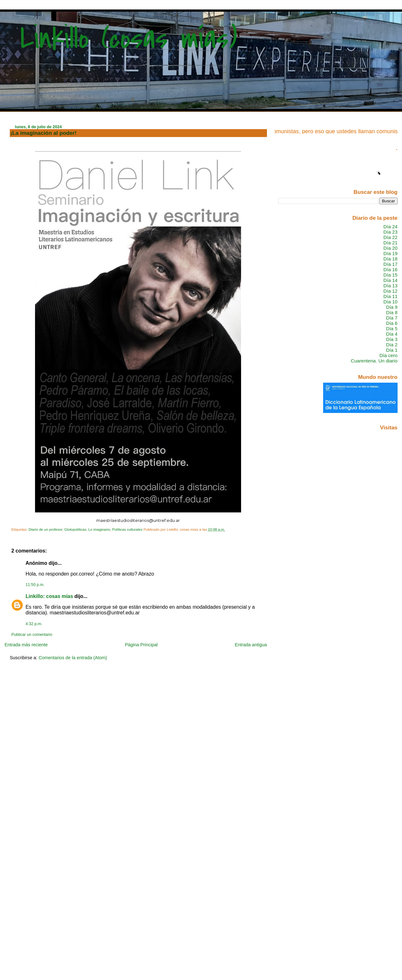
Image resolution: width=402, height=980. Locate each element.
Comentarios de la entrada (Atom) (73, 658)
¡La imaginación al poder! (43, 133)
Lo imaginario (99, 529)
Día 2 (392, 345)
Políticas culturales (127, 529)
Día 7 (392, 318)
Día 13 (390, 286)
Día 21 (390, 243)
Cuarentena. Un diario (374, 361)
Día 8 (392, 312)
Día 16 (390, 269)
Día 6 (392, 323)
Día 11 (390, 296)
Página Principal (141, 645)
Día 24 (390, 227)
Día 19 (390, 253)
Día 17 (390, 264)
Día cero (389, 355)
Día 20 (390, 248)
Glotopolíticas (75, 529)
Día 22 (390, 237)
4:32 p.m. (34, 624)
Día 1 (392, 350)
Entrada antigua (251, 645)
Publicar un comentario (32, 635)
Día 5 (392, 329)
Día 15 (390, 275)
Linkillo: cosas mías (49, 596)
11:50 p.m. (35, 585)
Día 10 (390, 302)
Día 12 (390, 291)
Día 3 (392, 339)
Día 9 (392, 307)
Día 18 (390, 259)
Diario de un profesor (45, 529)
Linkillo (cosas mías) (129, 39)
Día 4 (392, 334)
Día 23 (390, 232)
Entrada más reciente (26, 645)
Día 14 (390, 280)
